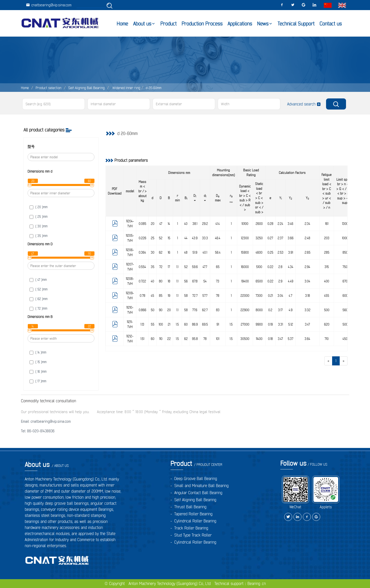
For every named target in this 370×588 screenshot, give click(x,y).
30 (153, 252)
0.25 (270, 252)
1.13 (142, 324)
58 (186, 296)
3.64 (307, 339)
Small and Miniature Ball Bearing (201, 486)
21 (169, 324)
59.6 (195, 267)
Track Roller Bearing (191, 528)
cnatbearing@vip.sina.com (49, 5)
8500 (346, 252)
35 (153, 267)
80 (161, 281)
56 (186, 281)
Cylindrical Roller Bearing (195, 521)
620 (327, 324)
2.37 (280, 238)
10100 (245, 224)
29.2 (205, 224)
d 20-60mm (154, 88)
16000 (245, 267)
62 (161, 252)
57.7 (205, 296)
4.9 (291, 310)
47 (161, 224)
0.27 (270, 238)
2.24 (280, 224)
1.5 (177, 324)
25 (153, 238)
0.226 (142, 238)
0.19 (270, 324)
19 (169, 296)
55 (153, 324)
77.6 (195, 310)
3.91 (291, 252)
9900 (259, 324)
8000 (259, 310)
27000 (245, 324)
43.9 (195, 238)
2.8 (280, 267)
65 (218, 267)
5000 (346, 324)
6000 (346, 296)
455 (327, 296)
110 (161, 339)
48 (186, 252)
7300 (259, 296)
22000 (245, 296)
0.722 (142, 281)
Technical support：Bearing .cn (240, 583)
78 (218, 296)
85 (161, 296)
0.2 (270, 310)
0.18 (270, 339)
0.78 (142, 296)
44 (186, 238)
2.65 (307, 252)
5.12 (291, 324)
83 (218, 310)
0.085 (142, 224)
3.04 (307, 281)
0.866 (142, 310)
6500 (259, 281)
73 (218, 281)
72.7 (195, 296)
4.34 (291, 267)
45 (152, 296)
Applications (240, 24)
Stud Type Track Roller (193, 535)
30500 (245, 339)
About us (142, 24)
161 (327, 224)
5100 (259, 267)
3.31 (280, 324)
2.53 (280, 252)
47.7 (205, 267)
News (263, 24)
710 (327, 339)
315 (327, 267)
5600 (346, 310)
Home (122, 24)
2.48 (307, 238)
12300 (245, 238)
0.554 (142, 267)
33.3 (205, 238)
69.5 (205, 324)
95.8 (195, 339)
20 (153, 224)
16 (169, 252)
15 (169, 238)
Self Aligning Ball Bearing (86, 88)
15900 (245, 252)
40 (186, 224)
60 (186, 324)
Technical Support (296, 24)
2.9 (280, 281)
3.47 (307, 324)
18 (169, 281)
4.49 (291, 281)
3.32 (307, 310)
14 (169, 224)
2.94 (307, 267)
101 (218, 339)
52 (161, 238)
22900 (245, 310)
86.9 (195, 324)
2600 (259, 224)
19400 (245, 281)
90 (161, 310)
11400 (259, 339)
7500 (346, 267)
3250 (259, 238)
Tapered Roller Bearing (193, 514)
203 (327, 238)
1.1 (177, 267)
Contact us (331, 24)
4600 (259, 252)
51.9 (195, 252)
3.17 (280, 310)
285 (327, 252)
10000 (346, 238)
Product (168, 24)
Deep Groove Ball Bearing (196, 478)
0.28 (270, 224)
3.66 (291, 238)
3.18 (307, 296)
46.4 (218, 238)
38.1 (195, 224)
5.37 (290, 339)
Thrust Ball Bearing (190, 507)
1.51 (142, 339)
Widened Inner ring (126, 88)
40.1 (205, 252)
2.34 (307, 224)
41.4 (218, 224)
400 (327, 281)
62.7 (205, 310)
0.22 (270, 267)
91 (218, 324)
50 (153, 310)
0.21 (270, 296)
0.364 (142, 252)
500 (327, 310)
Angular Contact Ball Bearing (198, 493)
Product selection (48, 88)
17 (169, 267)
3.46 (290, 224)
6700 (346, 281)
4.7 (290, 296)
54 (205, 281)
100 (161, 324)
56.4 (218, 252)
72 (161, 267)
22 (169, 339)
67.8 (195, 281)
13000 (346, 224)
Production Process (202, 24)
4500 (346, 339)
